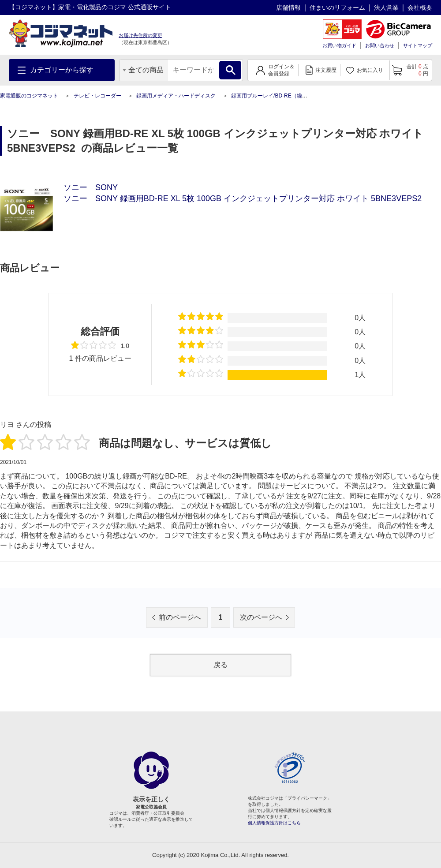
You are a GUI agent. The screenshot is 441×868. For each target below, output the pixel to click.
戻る (220, 665)
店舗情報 (288, 7)
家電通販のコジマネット (29, 96)
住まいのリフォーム (337, 7)
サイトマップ (418, 45)
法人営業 (386, 7)
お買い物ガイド (339, 45)
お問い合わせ (380, 45)
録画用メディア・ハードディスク (176, 96)
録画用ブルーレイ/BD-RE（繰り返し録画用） (285, 96)
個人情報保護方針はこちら (274, 823)
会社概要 (420, 7)
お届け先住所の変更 (140, 35)
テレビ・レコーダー (97, 96)
